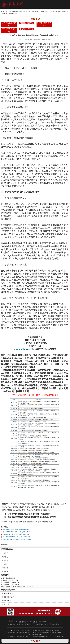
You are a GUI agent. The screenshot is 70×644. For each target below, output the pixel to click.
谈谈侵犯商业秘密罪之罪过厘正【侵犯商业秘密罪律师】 (30, 514)
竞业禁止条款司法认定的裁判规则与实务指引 (16, 529)
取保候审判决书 (7, 601)
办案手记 (27, 12)
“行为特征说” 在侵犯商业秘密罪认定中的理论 (16, 534)
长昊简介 (14, 631)
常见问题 (5, 572)
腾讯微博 (26, 522)
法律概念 (5, 564)
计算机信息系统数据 (9, 24)
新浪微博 (19, 522)
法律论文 (5, 561)
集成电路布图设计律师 (15, 624)
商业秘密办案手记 (38, 12)
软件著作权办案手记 (44, 24)
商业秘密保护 (29, 624)
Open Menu (66, 4)
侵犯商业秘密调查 (42, 624)
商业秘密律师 (20, 622)
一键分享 (45, 522)
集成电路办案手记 (27, 29)
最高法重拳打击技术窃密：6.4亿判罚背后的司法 (17, 532)
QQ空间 (12, 522)
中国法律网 (43, 622)
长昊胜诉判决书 (8, 590)
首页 (10, 12)
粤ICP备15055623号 (35, 635)
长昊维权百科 (18, 12)
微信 (39, 522)
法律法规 (5, 568)
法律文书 (5, 553)
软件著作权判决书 (8, 597)
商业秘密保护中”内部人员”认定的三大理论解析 (17, 537)
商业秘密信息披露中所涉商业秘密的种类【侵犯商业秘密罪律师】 (33, 517)
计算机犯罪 (6, 604)
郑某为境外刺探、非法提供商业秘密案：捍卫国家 (17, 539)
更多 (51, 522)
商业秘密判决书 (7, 593)
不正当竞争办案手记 (9, 30)
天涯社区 (34, 522)
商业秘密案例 (54, 624)
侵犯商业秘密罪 (32, 622)
